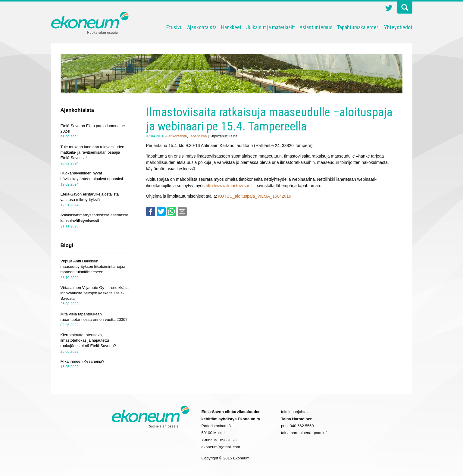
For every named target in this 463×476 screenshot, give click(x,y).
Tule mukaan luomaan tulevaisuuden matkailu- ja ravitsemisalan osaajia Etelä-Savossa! (92, 152)
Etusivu (174, 27)
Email (182, 211)
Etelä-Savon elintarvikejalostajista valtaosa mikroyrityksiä (90, 197)
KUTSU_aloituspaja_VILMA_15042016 (255, 196)
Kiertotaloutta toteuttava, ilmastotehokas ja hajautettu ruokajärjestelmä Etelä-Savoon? (88, 340)
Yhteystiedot (398, 27)
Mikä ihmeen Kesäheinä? (83, 361)
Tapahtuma (198, 136)
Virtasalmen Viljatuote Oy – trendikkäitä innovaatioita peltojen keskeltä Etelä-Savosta (95, 293)
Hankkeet (231, 27)
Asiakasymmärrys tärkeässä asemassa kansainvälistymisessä (94, 218)
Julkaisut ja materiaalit (271, 27)
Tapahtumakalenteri (358, 27)
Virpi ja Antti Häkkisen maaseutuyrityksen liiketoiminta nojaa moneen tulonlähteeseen (93, 266)
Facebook (151, 211)
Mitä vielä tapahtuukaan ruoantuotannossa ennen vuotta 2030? (94, 317)
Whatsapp (172, 211)
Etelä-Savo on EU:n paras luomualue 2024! (93, 128)
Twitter (389, 9)
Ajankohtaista (202, 27)
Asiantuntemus (316, 27)
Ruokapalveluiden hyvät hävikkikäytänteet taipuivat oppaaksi (92, 176)
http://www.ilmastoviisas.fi (230, 186)
